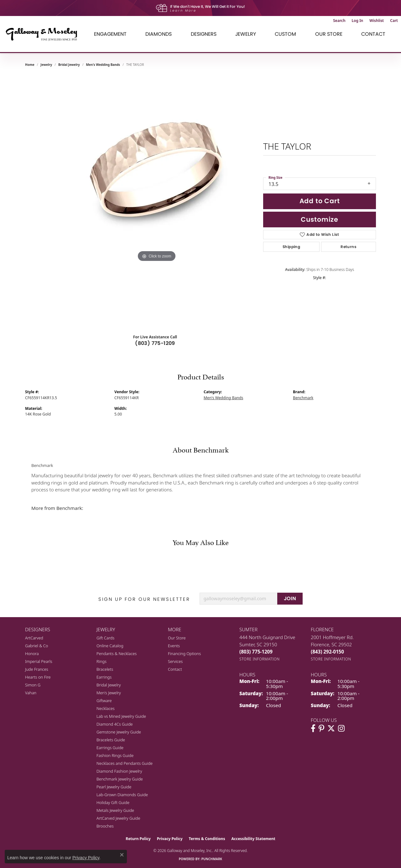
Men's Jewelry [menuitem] (109, 693)
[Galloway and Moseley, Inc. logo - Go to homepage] (44, 34)
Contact (373, 34)
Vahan (31, 693)
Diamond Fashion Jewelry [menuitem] (119, 771)
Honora (32, 654)
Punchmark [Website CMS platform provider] (212, 859)
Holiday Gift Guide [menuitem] (113, 802)
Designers (204, 34)
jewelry (46, 65)
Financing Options (184, 654)
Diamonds (159, 34)
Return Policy (138, 839)
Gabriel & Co (36, 646)
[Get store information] (260, 659)
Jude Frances (37, 669)
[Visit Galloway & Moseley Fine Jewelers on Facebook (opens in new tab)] (313, 728)
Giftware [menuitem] (104, 701)
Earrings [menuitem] (104, 677)
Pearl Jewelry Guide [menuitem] (114, 787)
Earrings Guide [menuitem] (110, 748)
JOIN (290, 598)
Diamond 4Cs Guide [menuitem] (115, 724)
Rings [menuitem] (102, 661)
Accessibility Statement (253, 839)
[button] (339, 21)
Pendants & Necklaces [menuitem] (117, 654)
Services (175, 661)
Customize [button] (320, 219)
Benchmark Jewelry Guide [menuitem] (120, 779)
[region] (157, 201)
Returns (349, 247)
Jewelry (246, 34)
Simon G (33, 685)
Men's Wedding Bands (103, 65)
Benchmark (303, 398)
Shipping (291, 247)
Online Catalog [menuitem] (110, 646)
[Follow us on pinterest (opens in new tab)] (321, 728)
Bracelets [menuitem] (105, 669)
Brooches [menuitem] (105, 826)
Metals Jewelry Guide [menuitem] (115, 810)
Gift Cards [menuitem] (105, 638)
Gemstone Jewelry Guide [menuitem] (119, 732)
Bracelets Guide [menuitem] (111, 740)
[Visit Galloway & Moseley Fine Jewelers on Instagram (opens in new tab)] (341, 728)
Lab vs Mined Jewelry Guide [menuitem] (121, 716)
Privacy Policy (170, 839)
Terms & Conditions (207, 839)
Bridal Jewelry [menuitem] (109, 685)
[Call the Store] (256, 652)
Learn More (183, 11)
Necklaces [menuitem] (106, 708)
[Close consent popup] (122, 855)
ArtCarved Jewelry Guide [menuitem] (118, 818)
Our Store (329, 34)
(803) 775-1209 (155, 343)
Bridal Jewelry (69, 65)
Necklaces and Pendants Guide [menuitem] (125, 763)
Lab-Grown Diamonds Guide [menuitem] (122, 795)
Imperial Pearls (39, 661)
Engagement (110, 34)
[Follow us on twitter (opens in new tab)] (331, 728)
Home (30, 65)
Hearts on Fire (38, 677)
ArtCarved (34, 638)
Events (174, 646)
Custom (285, 34)
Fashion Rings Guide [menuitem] (115, 755)
